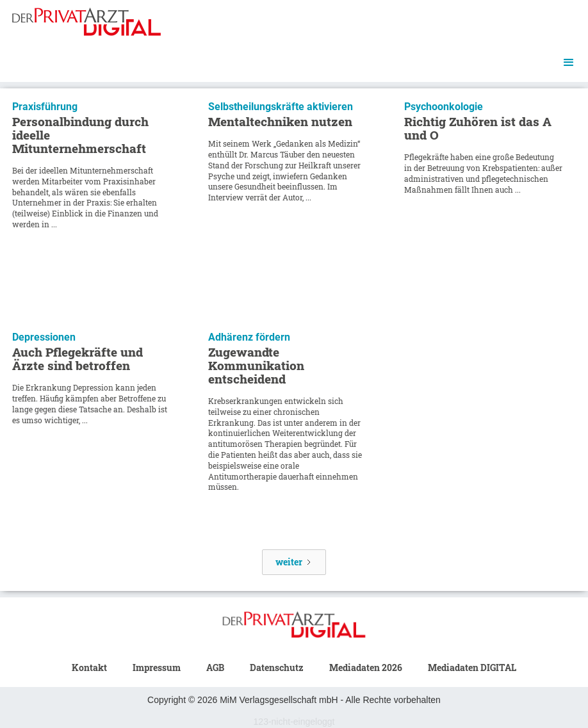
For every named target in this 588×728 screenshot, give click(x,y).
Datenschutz (277, 667)
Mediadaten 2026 (366, 667)
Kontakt (89, 667)
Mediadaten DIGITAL (472, 667)
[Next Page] (294, 562)
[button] (569, 63)
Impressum (157, 667)
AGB (215, 667)
